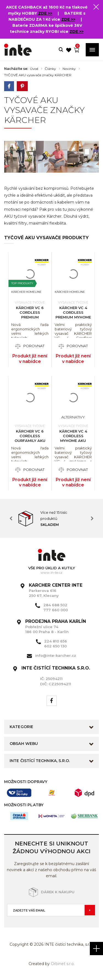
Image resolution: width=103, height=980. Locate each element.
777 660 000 (56, 610)
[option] (51, 518)
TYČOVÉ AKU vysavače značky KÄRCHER (38, 75)
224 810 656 (56, 641)
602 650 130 (55, 646)
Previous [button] (11, 518)
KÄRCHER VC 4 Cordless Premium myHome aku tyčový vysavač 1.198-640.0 (73, 319)
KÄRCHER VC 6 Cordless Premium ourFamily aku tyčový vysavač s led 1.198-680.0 (30, 319)
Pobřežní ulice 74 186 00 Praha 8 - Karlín (56, 626)
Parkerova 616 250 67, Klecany (56, 590)
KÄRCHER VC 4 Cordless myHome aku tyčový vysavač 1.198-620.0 (73, 441)
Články (50, 69)
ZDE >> (45, 13)
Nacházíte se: (16, 69)
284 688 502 (55, 605)
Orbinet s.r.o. (63, 964)
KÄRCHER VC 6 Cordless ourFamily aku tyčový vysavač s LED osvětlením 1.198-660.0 (30, 443)
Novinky (69, 69)
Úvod (34, 69)
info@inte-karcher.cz (56, 655)
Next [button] (92, 518)
